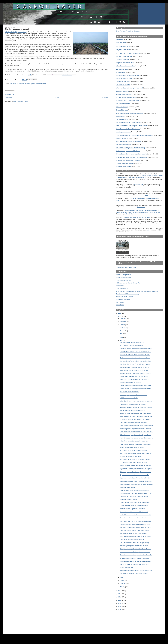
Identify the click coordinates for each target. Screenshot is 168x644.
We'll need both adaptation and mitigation (129, 141)
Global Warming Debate (123, 275)
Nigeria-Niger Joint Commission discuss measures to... (136, 570)
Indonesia (27, 84)
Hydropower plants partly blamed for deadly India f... (135, 549)
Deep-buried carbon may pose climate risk (132, 410)
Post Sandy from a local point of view (127, 101)
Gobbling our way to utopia (124, 79)
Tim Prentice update (122, 119)
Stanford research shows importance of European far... (136, 438)
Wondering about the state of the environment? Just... (136, 407)
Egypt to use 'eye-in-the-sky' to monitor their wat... (135, 478)
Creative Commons (57, 75)
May (121, 340)
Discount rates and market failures (127, 97)
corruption (13, 84)
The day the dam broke (123, 82)
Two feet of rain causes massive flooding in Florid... (135, 527)
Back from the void (122, 107)
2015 (120, 313)
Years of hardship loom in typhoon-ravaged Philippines (136, 484)
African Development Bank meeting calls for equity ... (136, 401)
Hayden (30, 75)
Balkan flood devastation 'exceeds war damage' (134, 441)
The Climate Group (122, 288)
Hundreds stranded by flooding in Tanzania (133, 509)
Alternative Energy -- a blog (124, 297)
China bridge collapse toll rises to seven (132, 540)
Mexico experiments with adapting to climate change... (136, 536)
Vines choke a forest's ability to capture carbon (134, 376)
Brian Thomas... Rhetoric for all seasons (128, 31)
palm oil (38, 84)
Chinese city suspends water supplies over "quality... (135, 472)
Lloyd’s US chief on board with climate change (134, 450)
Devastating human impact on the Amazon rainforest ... (136, 429)
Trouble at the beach (122, 60)
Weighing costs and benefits (125, 94)
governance (20, 84)
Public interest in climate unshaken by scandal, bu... (135, 444)
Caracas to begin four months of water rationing (134, 496)
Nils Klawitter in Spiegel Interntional (16, 32)
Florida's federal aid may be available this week (134, 512)
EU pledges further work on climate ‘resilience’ (134, 506)
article (149, 230)
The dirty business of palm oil (129, 500)
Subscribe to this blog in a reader (127, 267)
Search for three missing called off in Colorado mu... (135, 352)
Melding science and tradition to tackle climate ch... (135, 358)
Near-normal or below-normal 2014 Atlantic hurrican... (136, 459)
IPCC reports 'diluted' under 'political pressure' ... (134, 463)
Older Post (105, 97)
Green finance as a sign (123, 145)
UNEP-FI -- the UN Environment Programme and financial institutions (137, 291)
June (122, 337)
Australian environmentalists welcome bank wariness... (136, 432)
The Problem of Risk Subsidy (125, 163)
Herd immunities (121, 43)
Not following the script (123, 46)
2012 (120, 594)
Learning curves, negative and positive (128, 75)
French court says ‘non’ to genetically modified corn (135, 521)
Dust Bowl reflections (123, 91)
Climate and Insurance (123, 299)
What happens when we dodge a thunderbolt (130, 113)
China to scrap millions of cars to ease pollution (134, 370)
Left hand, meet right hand (124, 56)
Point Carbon (120, 302)
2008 (120, 606)
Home (57, 97)
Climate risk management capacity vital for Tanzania (135, 466)
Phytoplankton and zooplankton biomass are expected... (137, 469)
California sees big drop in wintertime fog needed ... (135, 435)
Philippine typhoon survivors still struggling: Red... (135, 524)
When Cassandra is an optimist (126, 66)
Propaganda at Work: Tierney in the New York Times (132, 157)
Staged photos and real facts (125, 63)
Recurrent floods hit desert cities (129, 392)
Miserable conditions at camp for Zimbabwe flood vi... (136, 555)
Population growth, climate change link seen (133, 404)
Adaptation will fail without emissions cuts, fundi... (135, 573)
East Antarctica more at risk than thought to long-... (135, 543)
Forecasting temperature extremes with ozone (134, 395)
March (122, 581)
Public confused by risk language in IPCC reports (135, 490)
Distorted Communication (124, 167)
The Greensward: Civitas (124, 280)
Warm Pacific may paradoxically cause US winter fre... (136, 453)
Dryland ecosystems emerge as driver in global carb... (136, 413)
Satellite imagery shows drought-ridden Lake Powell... (136, 386)
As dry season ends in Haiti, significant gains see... (135, 552)
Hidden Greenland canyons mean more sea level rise (136, 416)
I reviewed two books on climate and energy (137, 218)
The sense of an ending (123, 85)
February (123, 584)
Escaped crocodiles (122, 69)
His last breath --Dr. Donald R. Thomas (128, 129)
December (123, 319)
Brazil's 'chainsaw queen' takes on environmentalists (135, 515)
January (123, 587)
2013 (120, 591)
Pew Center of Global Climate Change (128, 294)
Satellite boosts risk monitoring (129, 398)
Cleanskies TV (138, 184)
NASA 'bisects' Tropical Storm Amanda (131, 346)
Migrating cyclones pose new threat (130, 456)
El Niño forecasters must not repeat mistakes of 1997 (136, 493)
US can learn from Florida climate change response (135, 373)
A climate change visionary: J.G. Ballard (128, 151)
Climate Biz (129, 214)
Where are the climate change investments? (130, 88)
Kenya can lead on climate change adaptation (133, 423)
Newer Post (9, 97)
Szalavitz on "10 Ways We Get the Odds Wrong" (131, 148)
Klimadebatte (120, 286)
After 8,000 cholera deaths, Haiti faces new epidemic (136, 349)
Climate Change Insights (124, 277)
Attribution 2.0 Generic (67, 75)
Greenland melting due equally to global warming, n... (136, 481)
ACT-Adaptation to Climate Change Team (129, 283)
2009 (120, 603)
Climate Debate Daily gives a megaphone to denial (132, 154)
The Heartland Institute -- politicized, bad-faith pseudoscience (135, 135)
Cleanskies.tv (141, 207)
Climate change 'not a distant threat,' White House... (135, 503)
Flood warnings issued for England (130, 383)
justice (33, 84)
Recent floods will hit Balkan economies (132, 343)
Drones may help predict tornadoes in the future (134, 546)
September (124, 328)
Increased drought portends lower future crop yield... (135, 561)
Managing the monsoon (127, 567)
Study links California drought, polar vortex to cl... (135, 564)
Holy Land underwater (123, 50)
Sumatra (44, 84)
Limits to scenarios (122, 138)
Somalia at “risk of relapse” (128, 487)
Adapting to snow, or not (124, 132)
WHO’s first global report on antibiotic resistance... (135, 558)
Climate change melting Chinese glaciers (132, 447)
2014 (120, 316)
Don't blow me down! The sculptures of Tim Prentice (132, 126)
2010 (120, 600)
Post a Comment (10, 94)
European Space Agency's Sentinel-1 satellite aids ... (136, 361)
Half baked (120, 39)
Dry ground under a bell (123, 104)
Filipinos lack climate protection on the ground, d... (135, 380)
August (122, 331)
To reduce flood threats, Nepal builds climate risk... (135, 355)
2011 (120, 597)
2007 (120, 609)
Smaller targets (121, 72)
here (146, 195)
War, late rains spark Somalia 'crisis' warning (133, 533)
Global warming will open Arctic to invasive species (135, 364)
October (123, 325)
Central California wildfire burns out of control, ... (134, 367)
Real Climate (120, 305)
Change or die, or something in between (128, 160)
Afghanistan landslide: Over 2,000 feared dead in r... (135, 530)
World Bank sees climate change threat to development (136, 426)
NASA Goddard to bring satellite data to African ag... (135, 518)
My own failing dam (122, 110)
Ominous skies (121, 116)
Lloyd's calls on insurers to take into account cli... (134, 475)
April (122, 578)
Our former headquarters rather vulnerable (129, 123)
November (123, 322)
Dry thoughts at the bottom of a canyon (128, 53)
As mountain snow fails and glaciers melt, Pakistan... (136, 419)
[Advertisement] (126, 620)
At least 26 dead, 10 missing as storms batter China (135, 389)
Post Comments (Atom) (20, 101)
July (121, 334)
